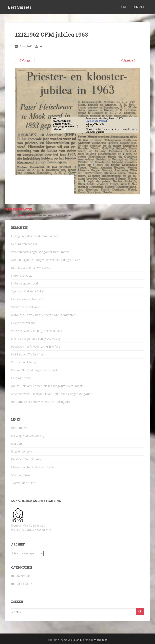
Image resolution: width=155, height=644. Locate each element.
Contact (138, 7)
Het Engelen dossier (24, 244)
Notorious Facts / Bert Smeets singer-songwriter (43, 315)
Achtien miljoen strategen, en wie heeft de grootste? (45, 260)
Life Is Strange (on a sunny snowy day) (36, 339)
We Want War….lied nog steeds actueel (37, 331)
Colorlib (77, 640)
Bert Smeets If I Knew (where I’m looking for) (41, 402)
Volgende (128, 60)
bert (41, 46)
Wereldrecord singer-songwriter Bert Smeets (40, 252)
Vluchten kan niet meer (26, 307)
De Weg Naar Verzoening (28, 436)
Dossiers (17, 444)
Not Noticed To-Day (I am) (29, 354)
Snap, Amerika (20, 475)
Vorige (25, 60)
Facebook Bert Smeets (26, 459)
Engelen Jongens (22, 451)
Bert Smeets (20, 7)
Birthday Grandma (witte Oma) (31, 268)
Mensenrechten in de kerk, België (33, 467)
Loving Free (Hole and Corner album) (35, 236)
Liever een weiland (23, 323)
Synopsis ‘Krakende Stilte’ (27, 291)
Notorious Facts (22, 275)
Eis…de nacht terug (24, 362)
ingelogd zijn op (26, 215)
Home (123, 7)
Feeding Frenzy (21, 378)
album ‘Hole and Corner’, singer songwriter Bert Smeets (47, 386)
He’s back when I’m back (27, 299)
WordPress (101, 640)
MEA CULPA (24, 584)
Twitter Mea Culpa (23, 483)
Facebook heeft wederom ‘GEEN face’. (36, 346)
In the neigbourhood (24, 283)
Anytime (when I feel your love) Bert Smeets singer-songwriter (52, 394)
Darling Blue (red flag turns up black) (35, 370)
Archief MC (24, 576)
